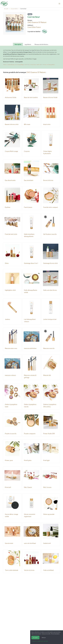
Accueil (6, 9)
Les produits (14, 9)
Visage (30, 14)
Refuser (44, 637)
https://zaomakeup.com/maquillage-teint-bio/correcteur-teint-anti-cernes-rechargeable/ (29, 64)
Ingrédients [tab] (28, 44)
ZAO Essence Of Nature (36, 72)
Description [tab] (18, 44)
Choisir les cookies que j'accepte (40, 641)
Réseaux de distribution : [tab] (41, 44)
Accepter (35, 637)
